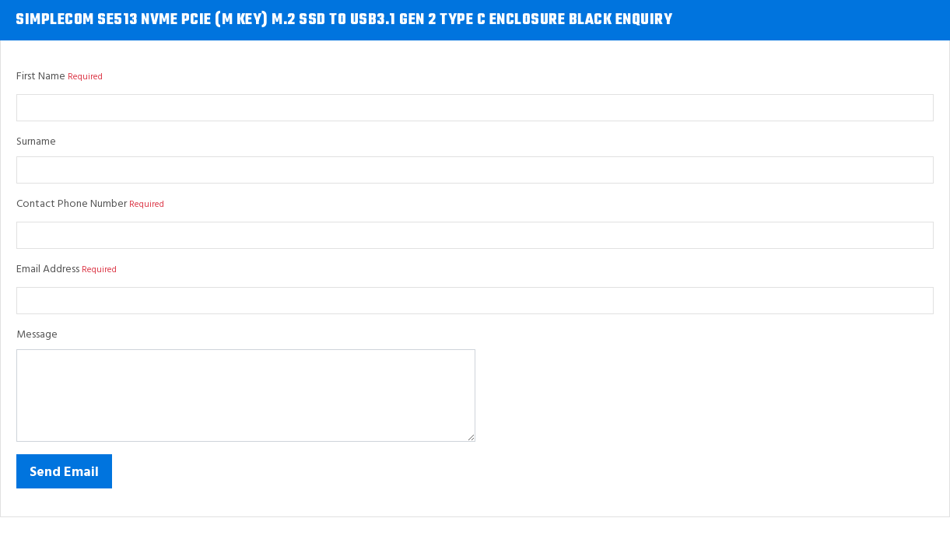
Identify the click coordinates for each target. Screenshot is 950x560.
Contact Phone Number (72, 204)
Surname (36, 142)
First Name (41, 77)
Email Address (48, 269)
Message (37, 335)
